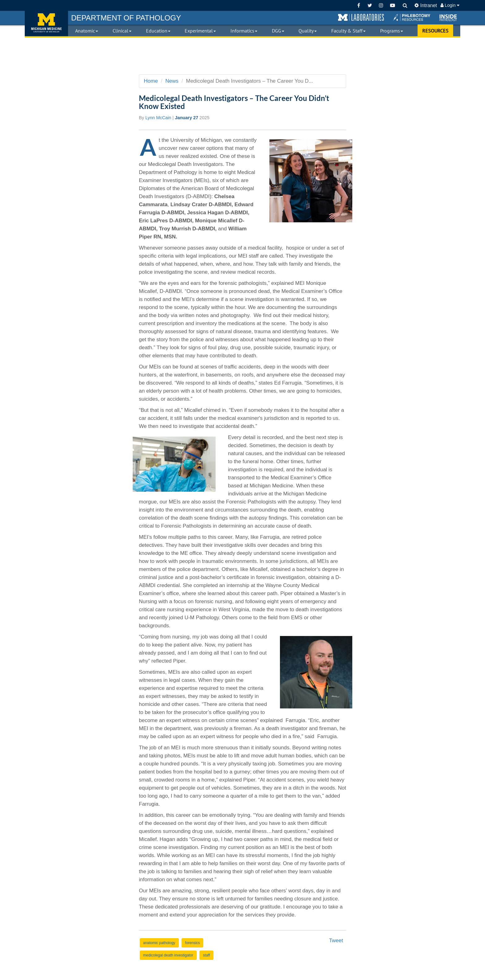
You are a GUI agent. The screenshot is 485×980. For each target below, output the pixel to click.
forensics (192, 943)
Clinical (122, 31)
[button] (361, 18)
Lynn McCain (158, 118)
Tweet (336, 941)
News (172, 81)
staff (206, 955)
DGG (278, 31)
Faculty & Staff (348, 31)
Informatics (244, 31)
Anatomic (87, 31)
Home (151, 81)
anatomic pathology (159, 943)
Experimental (200, 31)
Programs (392, 31)
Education (158, 31)
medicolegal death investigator (168, 955)
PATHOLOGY (126, 18)
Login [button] (450, 5)
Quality (308, 31)
